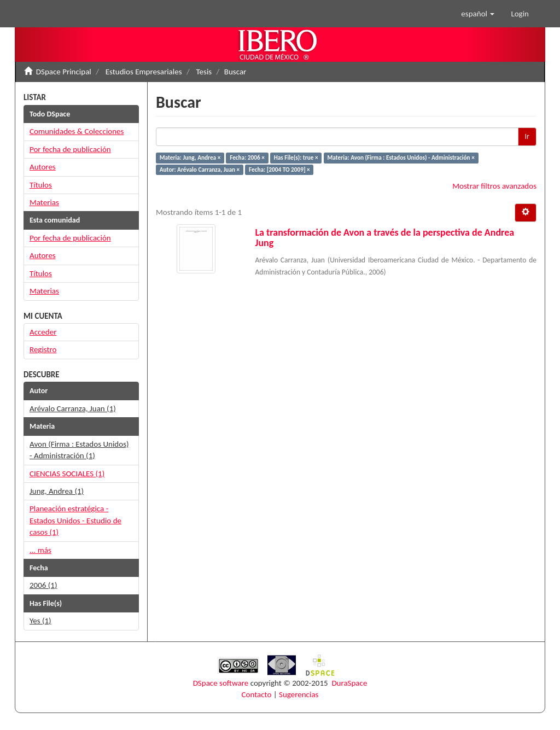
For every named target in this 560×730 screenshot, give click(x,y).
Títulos (41, 185)
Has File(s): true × (296, 157)
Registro (43, 349)
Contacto (257, 694)
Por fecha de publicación (70, 149)
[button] (478, 14)
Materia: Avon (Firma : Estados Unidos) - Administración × (401, 157)
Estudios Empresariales (144, 72)
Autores (43, 167)
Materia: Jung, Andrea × (190, 157)
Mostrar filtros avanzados (494, 186)
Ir (527, 136)
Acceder (43, 332)
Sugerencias (299, 694)
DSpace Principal (64, 72)
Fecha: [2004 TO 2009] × (279, 170)
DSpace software (221, 683)
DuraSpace (349, 683)
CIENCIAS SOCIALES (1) (67, 474)
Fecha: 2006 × (247, 157)
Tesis (204, 72)
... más (40, 550)
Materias (44, 202)
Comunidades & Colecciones (77, 131)
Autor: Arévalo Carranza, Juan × (200, 170)
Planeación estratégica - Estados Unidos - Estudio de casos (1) (75, 520)
